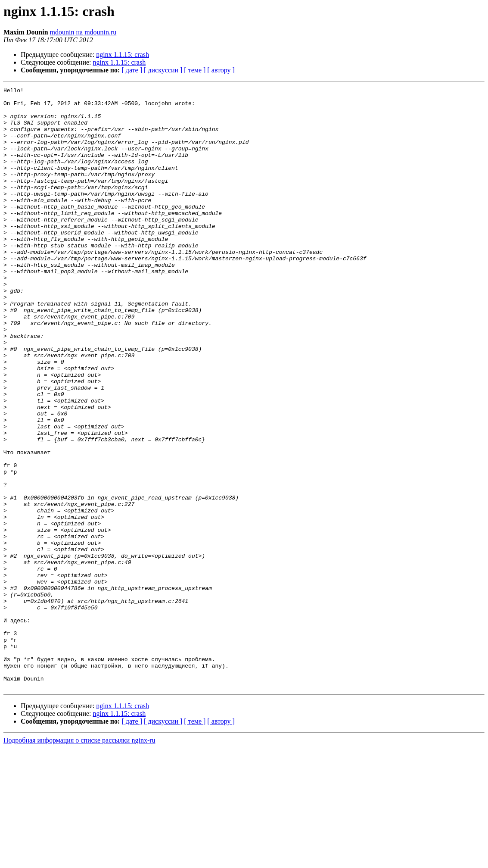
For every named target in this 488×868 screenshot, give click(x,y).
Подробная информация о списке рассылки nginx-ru (79, 860)
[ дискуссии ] (163, 70)
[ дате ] (132, 70)
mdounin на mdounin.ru (83, 32)
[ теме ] (195, 70)
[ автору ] (221, 70)
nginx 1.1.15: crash (123, 55)
